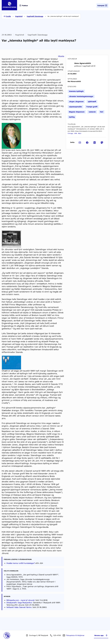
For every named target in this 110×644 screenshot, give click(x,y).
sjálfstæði (92, 102)
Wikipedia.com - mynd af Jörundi (20, 600)
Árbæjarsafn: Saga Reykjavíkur (19, 603)
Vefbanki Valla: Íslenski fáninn (19, 607)
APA (76, 133)
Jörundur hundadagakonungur (81, 96)
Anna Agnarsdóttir (83, 63)
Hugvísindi (19, 16)
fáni (102, 112)
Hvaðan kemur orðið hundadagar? (21, 563)
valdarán (92, 112)
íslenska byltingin (76, 91)
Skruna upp (101, 635)
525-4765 (57, 635)
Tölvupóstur (75, 635)
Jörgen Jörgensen (76, 102)
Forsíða (8, 16)
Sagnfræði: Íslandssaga (35, 16)
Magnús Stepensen (77, 112)
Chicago (70, 133)
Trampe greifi (92, 107)
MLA (80, 133)
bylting (72, 117)
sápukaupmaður (75, 107)
